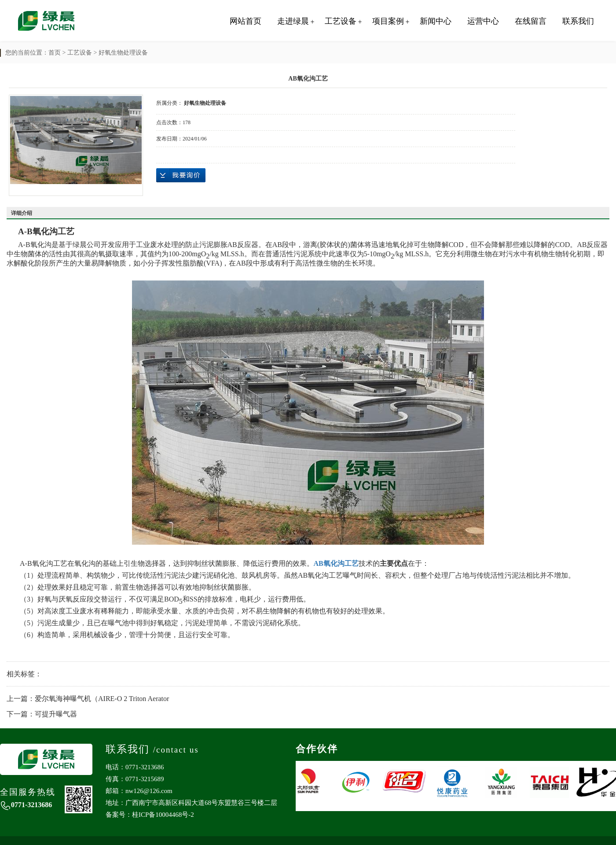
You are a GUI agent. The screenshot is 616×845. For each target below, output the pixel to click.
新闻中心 (436, 21)
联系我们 (578, 21)
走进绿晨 (293, 21)
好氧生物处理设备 (123, 53)
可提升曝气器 (56, 714)
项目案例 (388, 21)
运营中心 (483, 21)
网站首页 (246, 21)
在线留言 (531, 21)
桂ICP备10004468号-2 (163, 815)
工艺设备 (341, 21)
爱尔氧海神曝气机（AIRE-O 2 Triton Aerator (102, 699)
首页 (55, 53)
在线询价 (181, 175)
